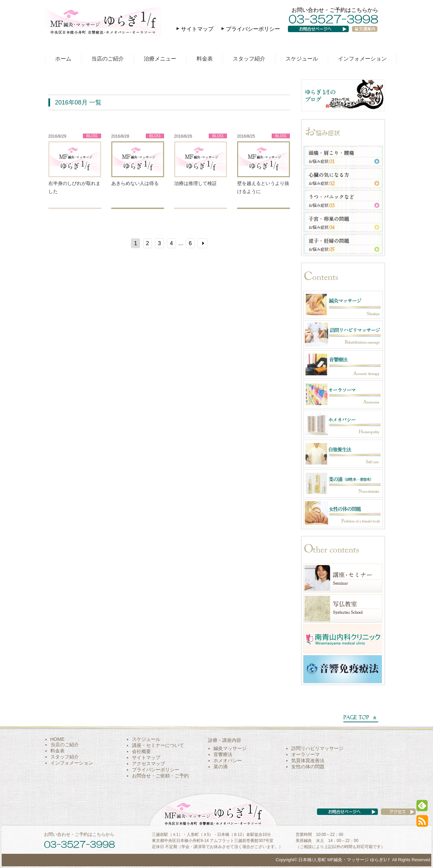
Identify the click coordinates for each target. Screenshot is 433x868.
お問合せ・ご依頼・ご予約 (160, 776)
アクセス (392, 818)
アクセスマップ (149, 764)
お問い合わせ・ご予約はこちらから (335, 10)
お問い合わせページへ (323, 36)
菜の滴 (221, 767)
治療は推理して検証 (196, 183)
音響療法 (223, 754)
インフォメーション (362, 59)
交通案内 (367, 36)
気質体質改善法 (308, 760)
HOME (58, 739)
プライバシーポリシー (253, 29)
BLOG (92, 136)
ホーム (63, 59)
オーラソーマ (305, 754)
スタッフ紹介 (249, 59)
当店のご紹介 (108, 59)
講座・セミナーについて (158, 745)
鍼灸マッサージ (230, 748)
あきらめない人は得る (135, 183)
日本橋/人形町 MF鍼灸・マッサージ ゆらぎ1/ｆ (345, 860)
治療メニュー (160, 59)
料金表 (205, 59)
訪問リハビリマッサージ (317, 748)
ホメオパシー (228, 760)
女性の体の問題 (308, 767)
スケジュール (302, 59)
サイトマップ (197, 29)
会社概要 (141, 751)
